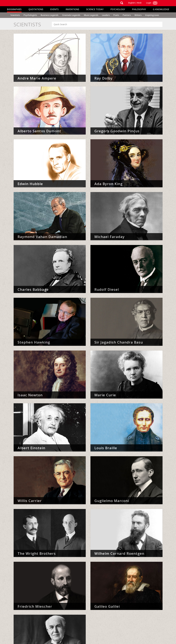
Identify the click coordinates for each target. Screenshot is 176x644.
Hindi (139, 3)
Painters (127, 15)
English (132, 3)
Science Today (95, 9)
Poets (116, 15)
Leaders (106, 15)
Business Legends (50, 15)
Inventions (72, 9)
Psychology (118, 9)
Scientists (15, 15)
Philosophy (139, 9)
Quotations (36, 9)
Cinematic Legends (71, 15)
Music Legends (91, 15)
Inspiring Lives (152, 15)
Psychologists (30, 15)
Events (54, 9)
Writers (138, 15)
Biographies (14, 9)
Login (149, 3)
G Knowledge (161, 9)
